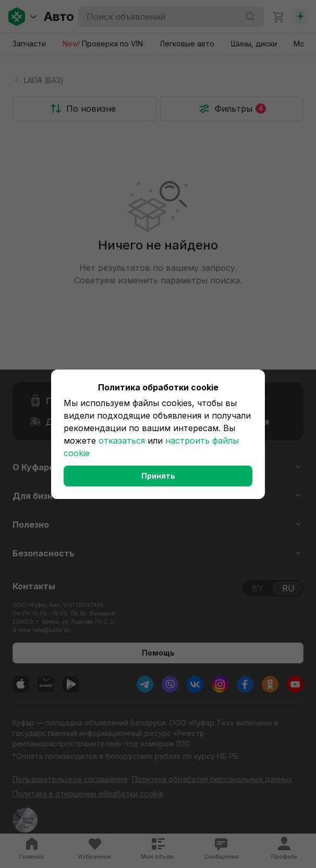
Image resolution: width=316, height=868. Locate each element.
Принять (158, 476)
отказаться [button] (122, 441)
